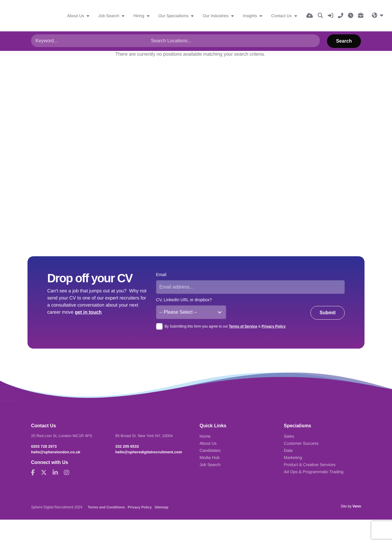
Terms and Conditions (106, 507)
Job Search (109, 16)
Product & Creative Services (310, 465)
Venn (357, 506)
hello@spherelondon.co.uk (56, 452)
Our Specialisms (174, 16)
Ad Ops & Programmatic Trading (314, 472)
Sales (289, 436)
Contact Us (282, 16)
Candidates (210, 450)
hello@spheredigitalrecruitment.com (149, 452)
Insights (250, 16)
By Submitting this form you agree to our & (225, 326)
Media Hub (210, 457)
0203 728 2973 (44, 446)
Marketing (293, 457)
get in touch (88, 312)
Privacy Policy (274, 326)
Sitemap (162, 507)
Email (161, 275)
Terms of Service (243, 326)
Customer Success (301, 443)
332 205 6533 (127, 446)
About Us (76, 16)
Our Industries (216, 16)
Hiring (139, 16)
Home (205, 436)
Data (288, 450)
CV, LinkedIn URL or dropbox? (184, 300)
